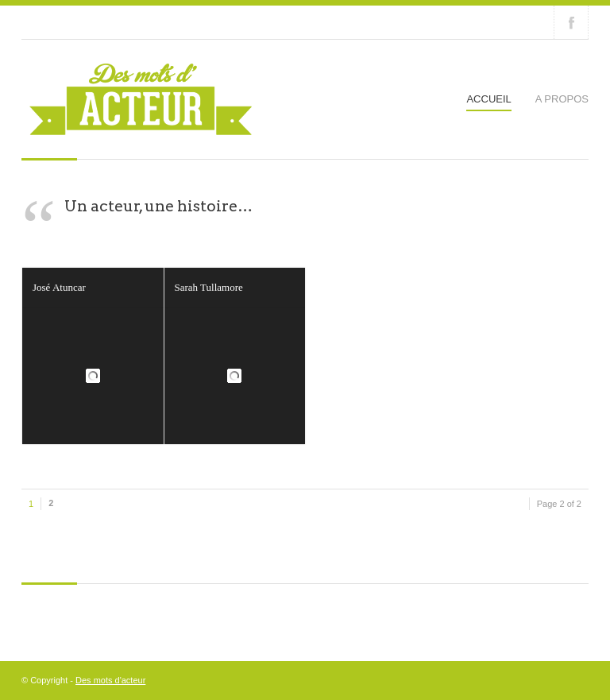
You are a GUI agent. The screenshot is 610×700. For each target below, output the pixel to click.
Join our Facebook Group (571, 22)
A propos (562, 99)
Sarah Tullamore (209, 287)
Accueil (488, 99)
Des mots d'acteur (110, 680)
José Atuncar (59, 287)
